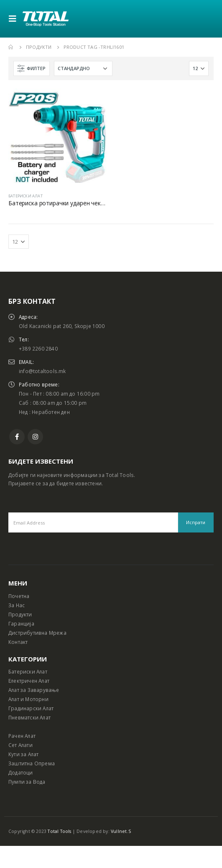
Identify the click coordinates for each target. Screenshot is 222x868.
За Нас (17, 605)
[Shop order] (83, 68)
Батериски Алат (28, 671)
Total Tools (59, 831)
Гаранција (21, 623)
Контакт (18, 642)
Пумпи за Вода (27, 782)
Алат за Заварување (34, 690)
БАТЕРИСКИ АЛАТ (26, 196)
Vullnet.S (121, 831)
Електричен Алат (29, 681)
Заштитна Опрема (32, 763)
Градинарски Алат (31, 708)
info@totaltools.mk (42, 371)
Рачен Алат (22, 736)
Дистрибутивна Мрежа (37, 633)
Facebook (17, 437)
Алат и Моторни (28, 699)
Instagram (35, 437)
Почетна (19, 596)
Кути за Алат (23, 754)
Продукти (20, 614)
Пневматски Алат (29, 717)
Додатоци (21, 772)
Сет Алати (20, 745)
